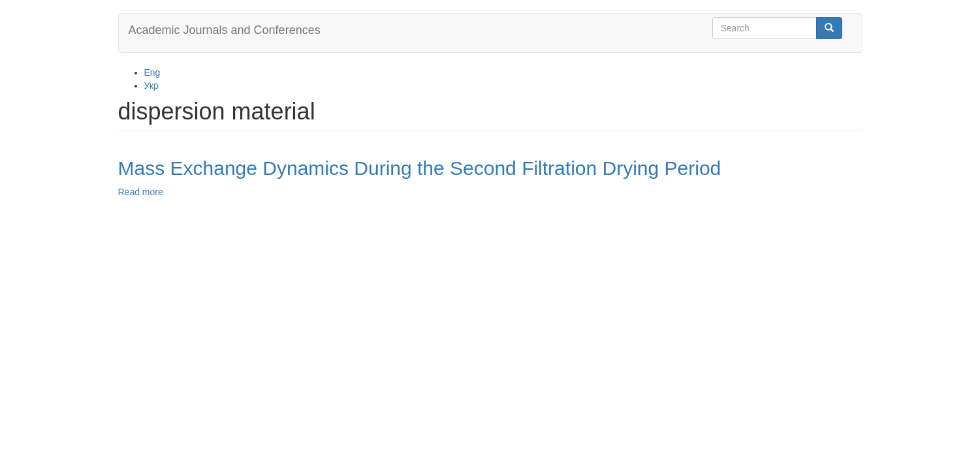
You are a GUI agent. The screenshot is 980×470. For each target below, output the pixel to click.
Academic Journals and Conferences (225, 30)
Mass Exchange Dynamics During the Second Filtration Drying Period (420, 168)
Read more (141, 192)
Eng (152, 72)
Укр (151, 86)
